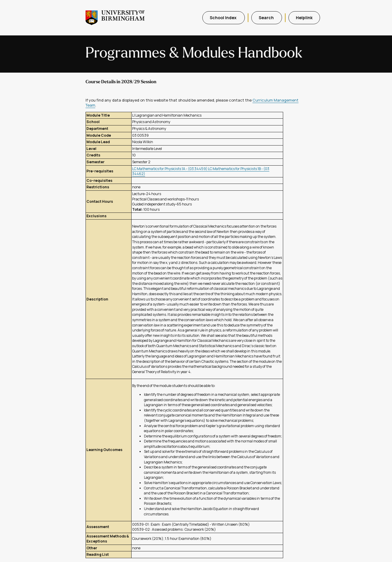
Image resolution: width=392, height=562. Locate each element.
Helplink (304, 18)
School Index (224, 18)
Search (267, 18)
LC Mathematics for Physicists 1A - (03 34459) (170, 169)
